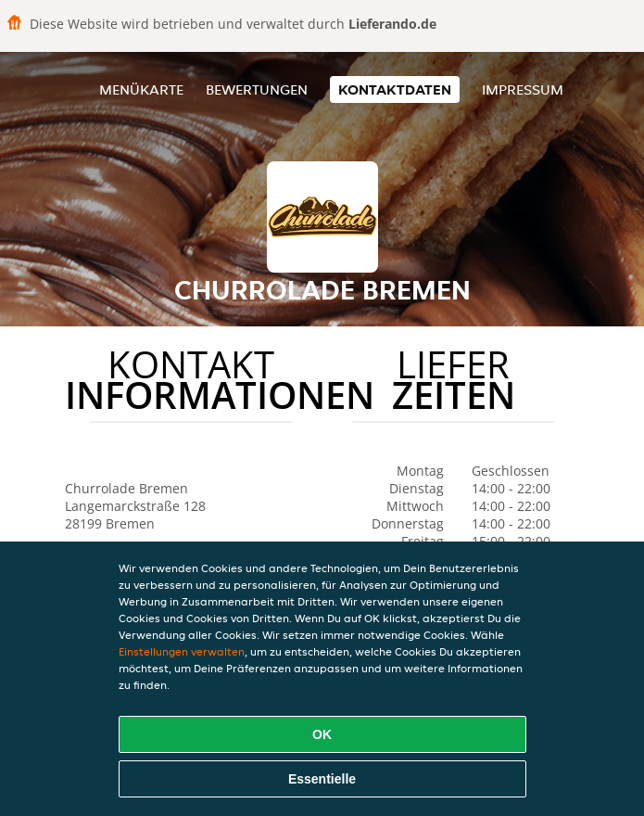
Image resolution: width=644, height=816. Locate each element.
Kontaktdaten (395, 89)
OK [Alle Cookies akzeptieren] (322, 734)
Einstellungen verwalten (182, 651)
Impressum (523, 89)
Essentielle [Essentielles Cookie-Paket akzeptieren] (322, 779)
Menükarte (141, 89)
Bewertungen (257, 89)
